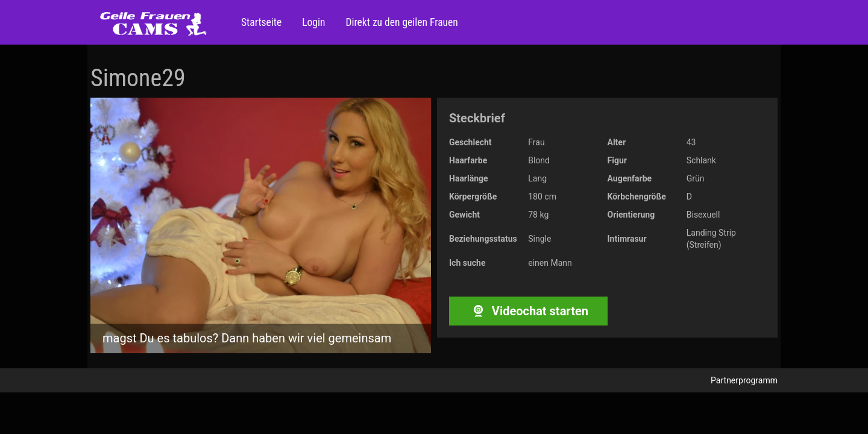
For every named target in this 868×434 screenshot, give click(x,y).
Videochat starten (528, 311)
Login (312, 22)
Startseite (261, 22)
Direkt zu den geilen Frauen (400, 22)
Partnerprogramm (744, 380)
